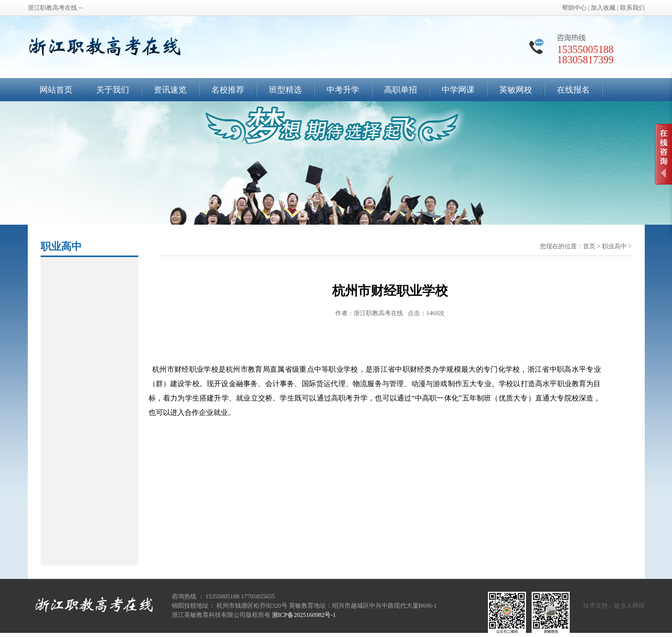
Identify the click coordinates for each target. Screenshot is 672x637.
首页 (589, 246)
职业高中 (614, 246)
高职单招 (401, 90)
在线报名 (573, 90)
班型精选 (285, 90)
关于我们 (113, 90)
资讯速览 (170, 90)
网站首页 (56, 90)
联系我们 (632, 8)
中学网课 (458, 90)
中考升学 (343, 90)
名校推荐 (228, 90)
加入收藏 (603, 8)
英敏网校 (516, 90)
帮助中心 (574, 8)
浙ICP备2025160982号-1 (304, 615)
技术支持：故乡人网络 (614, 606)
